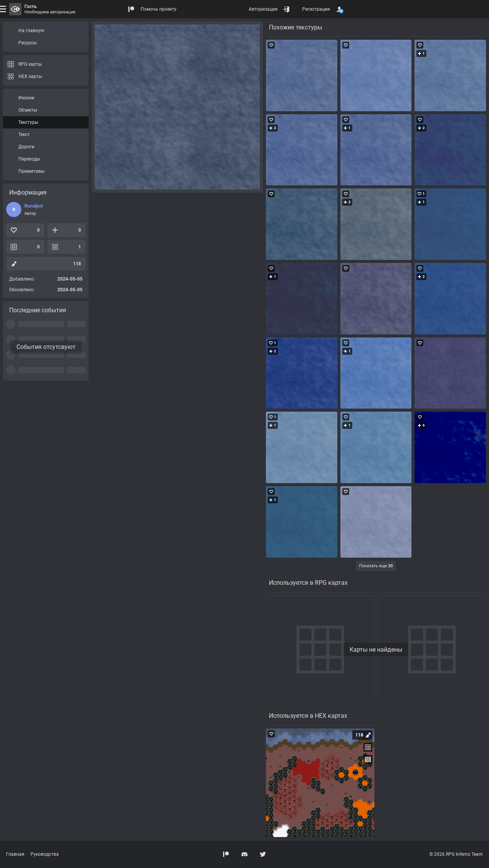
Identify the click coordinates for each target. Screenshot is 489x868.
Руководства (45, 854)
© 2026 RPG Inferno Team (456, 854)
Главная (15, 854)
